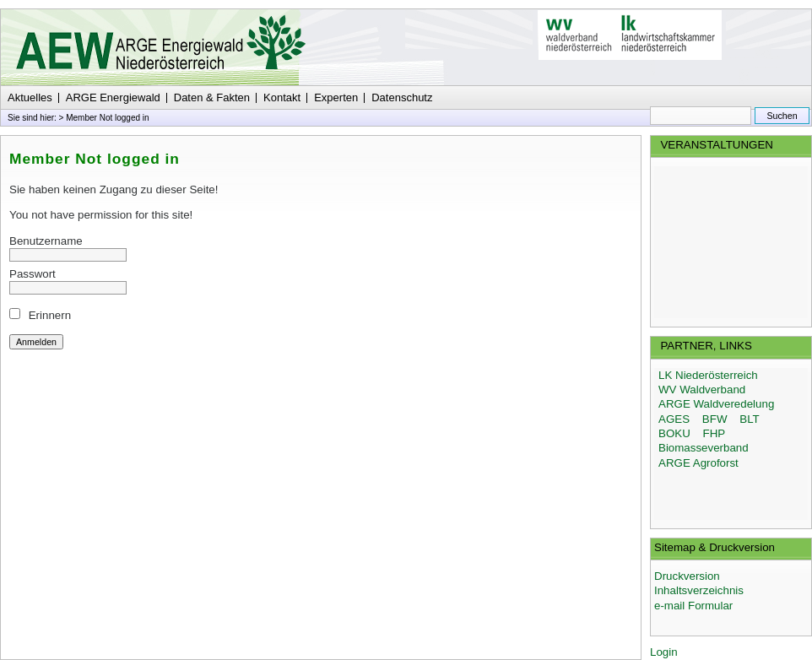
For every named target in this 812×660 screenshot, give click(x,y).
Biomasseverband (704, 448)
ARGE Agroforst (698, 463)
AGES (674, 419)
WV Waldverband (702, 390)
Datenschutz (402, 97)
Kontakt (282, 97)
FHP (715, 433)
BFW (715, 419)
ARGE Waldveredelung (716, 404)
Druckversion (687, 576)
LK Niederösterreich (708, 375)
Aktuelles (30, 97)
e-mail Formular (693, 606)
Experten (336, 97)
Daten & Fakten (212, 97)
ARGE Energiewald (113, 97)
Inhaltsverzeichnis (699, 590)
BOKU (674, 433)
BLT (749, 419)
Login (664, 652)
